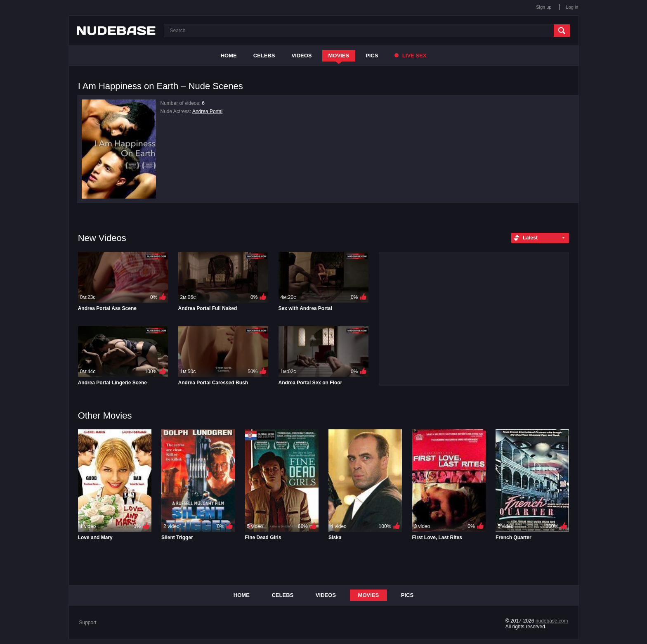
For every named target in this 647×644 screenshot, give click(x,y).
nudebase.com (552, 621)
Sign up (544, 7)
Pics (372, 56)
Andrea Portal (207, 111)
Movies (339, 56)
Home (229, 56)
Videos (301, 56)
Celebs (264, 56)
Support (88, 623)
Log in (572, 7)
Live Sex (410, 56)
